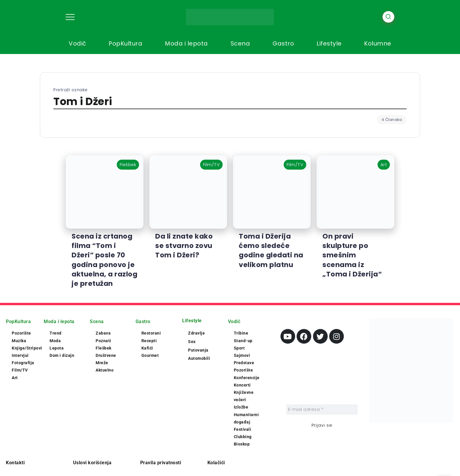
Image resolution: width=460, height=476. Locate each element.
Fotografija (23, 363)
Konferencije (247, 378)
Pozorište (21, 333)
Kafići (147, 348)
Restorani (151, 333)
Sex (192, 342)
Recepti (149, 341)
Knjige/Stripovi (27, 348)
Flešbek (104, 348)
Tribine (241, 333)
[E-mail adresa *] (322, 410)
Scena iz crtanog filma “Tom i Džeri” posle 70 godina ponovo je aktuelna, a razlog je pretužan (104, 260)
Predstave (244, 363)
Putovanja (198, 350)
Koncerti (242, 385)
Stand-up (243, 341)
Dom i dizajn (62, 355)
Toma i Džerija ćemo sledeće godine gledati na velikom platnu (271, 250)
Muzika (19, 341)
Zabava (103, 333)
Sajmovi (242, 355)
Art (15, 378)
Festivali (243, 429)
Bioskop (242, 444)
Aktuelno (105, 370)
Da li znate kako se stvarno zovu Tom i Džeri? (184, 246)
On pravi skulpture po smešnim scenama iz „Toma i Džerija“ (352, 255)
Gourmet (150, 355)
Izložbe (241, 407)
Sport (239, 348)
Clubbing (243, 437)
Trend (56, 333)
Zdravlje (196, 333)
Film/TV (20, 370)
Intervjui (20, 355)
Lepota (57, 348)
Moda (55, 341)
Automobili (199, 358)
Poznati (103, 341)
